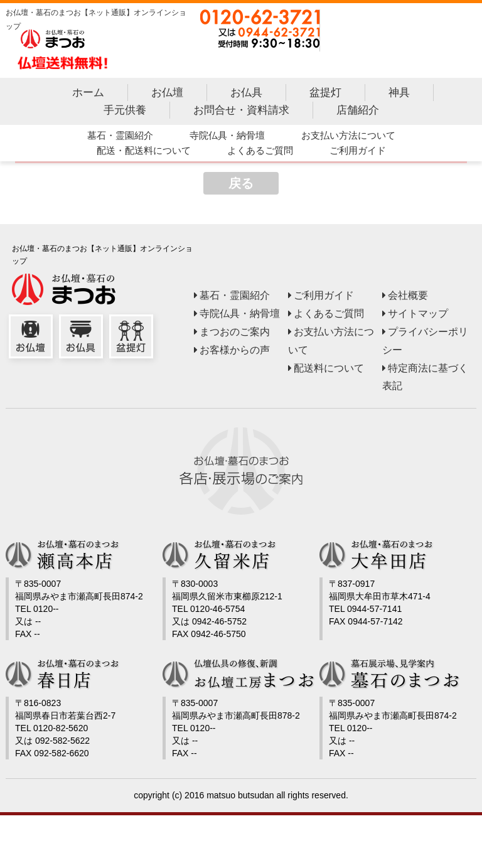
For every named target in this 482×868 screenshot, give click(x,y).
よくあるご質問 (260, 152)
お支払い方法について (348, 137)
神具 (399, 95)
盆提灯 (325, 95)
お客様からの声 (235, 352)
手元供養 (124, 112)
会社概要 (408, 297)
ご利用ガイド (357, 152)
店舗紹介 (357, 112)
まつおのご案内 (235, 334)
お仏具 (246, 95)
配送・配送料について (143, 152)
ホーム (88, 95)
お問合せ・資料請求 (241, 112)
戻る (241, 185)
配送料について (329, 370)
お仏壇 (167, 95)
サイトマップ (418, 315)
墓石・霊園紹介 (120, 137)
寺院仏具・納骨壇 (227, 137)
